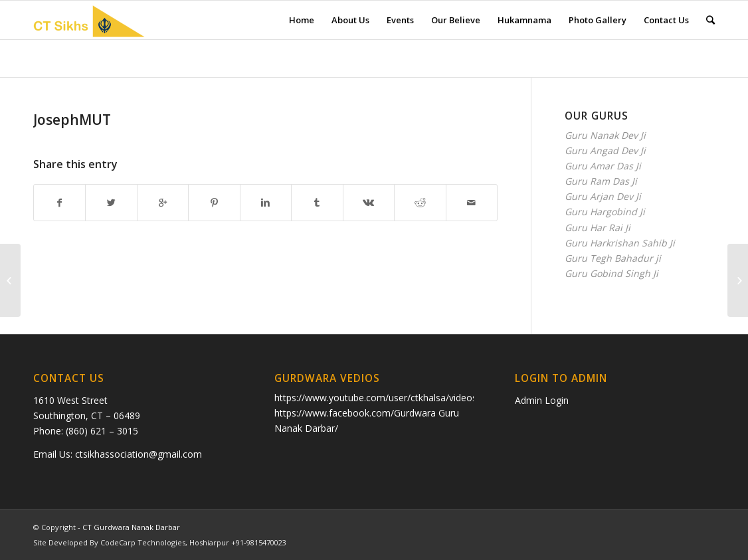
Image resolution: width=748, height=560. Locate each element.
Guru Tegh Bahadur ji (613, 258)
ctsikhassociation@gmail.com (139, 454)
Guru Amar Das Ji (603, 166)
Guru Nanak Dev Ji (605, 135)
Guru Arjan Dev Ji (603, 196)
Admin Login (542, 400)
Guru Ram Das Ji (601, 181)
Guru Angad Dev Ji (605, 150)
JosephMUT (72, 120)
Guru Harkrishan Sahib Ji (620, 243)
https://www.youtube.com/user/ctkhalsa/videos (376, 398)
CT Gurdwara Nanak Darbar (131, 527)
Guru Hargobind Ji (605, 212)
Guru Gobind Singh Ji (611, 273)
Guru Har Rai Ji (598, 228)
